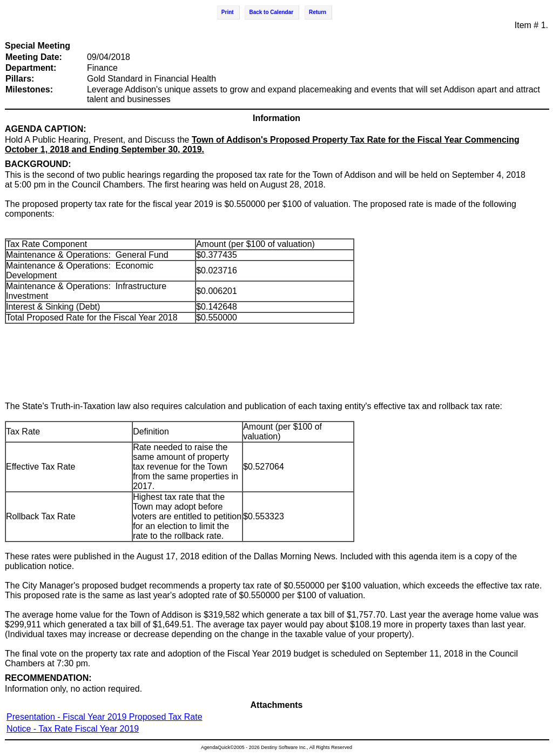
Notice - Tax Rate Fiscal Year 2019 (73, 729)
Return (318, 12)
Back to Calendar (271, 12)
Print (228, 12)
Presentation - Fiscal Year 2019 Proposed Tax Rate (104, 717)
